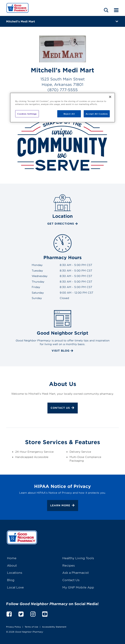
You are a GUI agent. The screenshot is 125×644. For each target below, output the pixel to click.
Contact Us (63, 408)
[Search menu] (106, 10)
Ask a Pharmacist (76, 572)
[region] (62, 108)
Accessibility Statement (54, 627)
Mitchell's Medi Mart (21, 21)
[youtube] (45, 613)
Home (12, 558)
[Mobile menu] (116, 10)
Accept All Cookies (97, 114)
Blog (11, 580)
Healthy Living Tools (78, 558)
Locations (15, 572)
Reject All (69, 114)
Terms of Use (31, 627)
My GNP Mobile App (78, 587)
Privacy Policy (13, 627)
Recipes (69, 565)
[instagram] (33, 613)
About (12, 565)
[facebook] (9, 613)
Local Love (15, 587)
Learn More (63, 506)
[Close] (110, 97)
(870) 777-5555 (63, 90)
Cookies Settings (27, 114)
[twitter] (21, 613)
